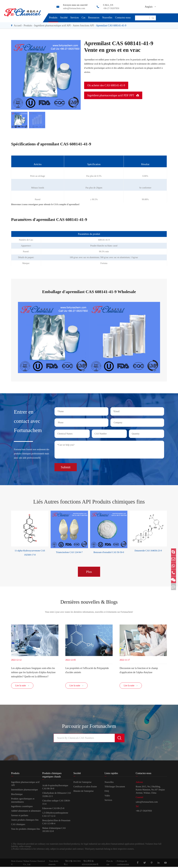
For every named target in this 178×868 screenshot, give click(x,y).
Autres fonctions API (83, 26)
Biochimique (17, 795)
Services (75, 18)
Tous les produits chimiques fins (26, 830)
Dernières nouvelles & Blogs (89, 601)
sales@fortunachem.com (74, 8)
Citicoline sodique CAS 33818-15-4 (56, 803)
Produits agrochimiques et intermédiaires (23, 801)
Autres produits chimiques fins (25, 821)
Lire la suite (22, 687)
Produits (53, 18)
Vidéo (107, 797)
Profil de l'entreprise (82, 783)
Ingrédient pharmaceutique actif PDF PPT (113, 95)
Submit (66, 466)
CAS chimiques (18, 826)
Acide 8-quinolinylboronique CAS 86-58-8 (55, 788)
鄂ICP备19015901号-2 (72, 864)
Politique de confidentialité (123, 864)
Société (64, 18)
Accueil (18, 26)
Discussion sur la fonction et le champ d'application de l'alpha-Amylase (139, 670)
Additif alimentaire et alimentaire (26, 812)
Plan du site (110, 864)
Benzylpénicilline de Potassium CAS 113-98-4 (56, 823)
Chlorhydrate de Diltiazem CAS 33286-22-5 (57, 796)
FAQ (107, 792)
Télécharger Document (115, 788)
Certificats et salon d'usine (85, 788)
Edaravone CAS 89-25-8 (53, 809)
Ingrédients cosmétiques (22, 807)
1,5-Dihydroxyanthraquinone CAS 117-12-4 (55, 816)
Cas (84, 18)
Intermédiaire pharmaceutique (24, 791)
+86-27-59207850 (111, 8)
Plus (89, 570)
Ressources (94, 18)
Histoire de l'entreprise (84, 792)
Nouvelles (107, 18)
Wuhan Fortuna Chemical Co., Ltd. (34, 864)
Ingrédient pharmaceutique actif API (52, 26)
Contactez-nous (123, 18)
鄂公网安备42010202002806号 (90, 864)
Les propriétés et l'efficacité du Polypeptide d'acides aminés (87, 670)
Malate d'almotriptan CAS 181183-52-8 (54, 831)
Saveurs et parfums (20, 817)
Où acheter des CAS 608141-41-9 (106, 85)
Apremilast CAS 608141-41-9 (111, 26)
